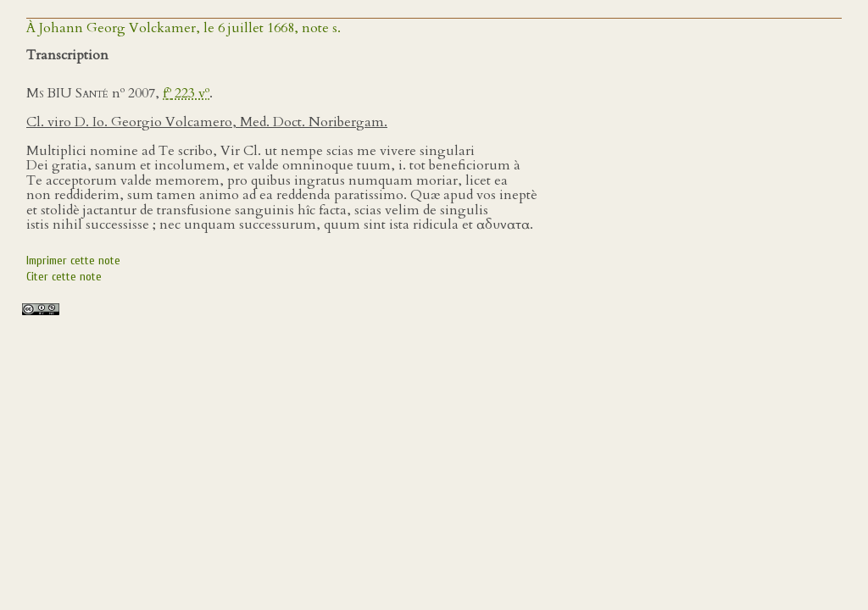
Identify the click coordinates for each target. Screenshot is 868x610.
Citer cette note (64, 277)
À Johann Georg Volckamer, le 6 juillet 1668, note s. (184, 28)
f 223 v (186, 93)
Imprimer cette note (73, 261)
